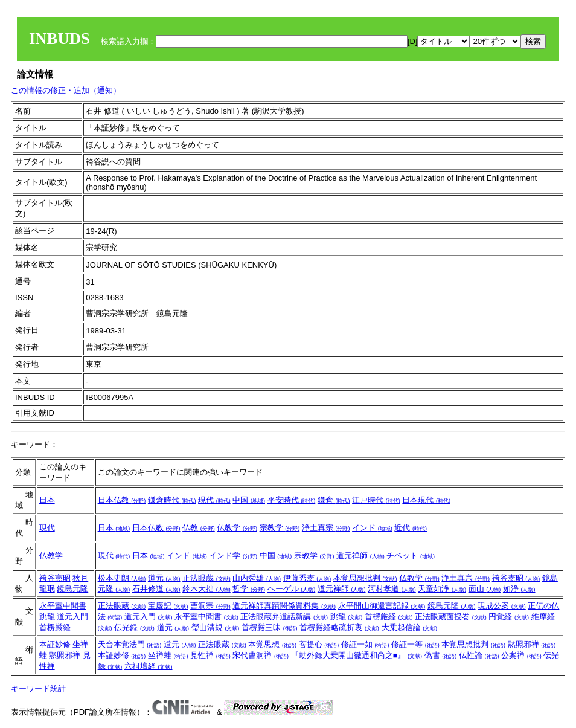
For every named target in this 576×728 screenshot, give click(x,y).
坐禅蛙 (168, 655)
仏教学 (237, 528)
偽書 (441, 655)
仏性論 (479, 655)
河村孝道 (392, 589)
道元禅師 (360, 556)
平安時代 (292, 500)
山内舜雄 (257, 578)
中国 (249, 500)
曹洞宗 (210, 606)
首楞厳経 (55, 627)
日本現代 (426, 500)
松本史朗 (122, 578)
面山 (485, 589)
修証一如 (365, 644)
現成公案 (502, 606)
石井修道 (156, 589)
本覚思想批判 (365, 578)
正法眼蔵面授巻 (451, 617)
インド (372, 528)
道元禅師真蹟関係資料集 (284, 606)
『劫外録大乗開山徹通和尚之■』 (357, 655)
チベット (411, 556)
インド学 (233, 556)
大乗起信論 (410, 627)
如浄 (519, 589)
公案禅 (521, 655)
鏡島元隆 (72, 589)
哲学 (249, 589)
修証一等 (415, 644)
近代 (411, 528)
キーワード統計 (38, 688)
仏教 (199, 528)
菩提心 (319, 644)
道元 (164, 578)
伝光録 (134, 627)
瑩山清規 (216, 627)
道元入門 (72, 617)
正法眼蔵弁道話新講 (284, 617)
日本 (47, 500)
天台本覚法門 (130, 644)
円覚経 (509, 617)
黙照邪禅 (65, 655)
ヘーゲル (292, 589)
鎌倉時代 (172, 500)
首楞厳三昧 (270, 627)
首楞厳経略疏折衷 (339, 627)
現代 (214, 500)
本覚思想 (272, 644)
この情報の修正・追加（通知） (66, 90)
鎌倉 (334, 500)
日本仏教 (122, 500)
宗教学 (280, 528)
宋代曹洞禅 (261, 655)
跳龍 (47, 617)
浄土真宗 (326, 528)
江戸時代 (376, 500)
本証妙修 (55, 644)
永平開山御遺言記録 (382, 606)
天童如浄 (442, 589)
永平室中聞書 (63, 606)
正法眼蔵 (206, 578)
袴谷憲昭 (55, 578)
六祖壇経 (149, 666)
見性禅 (210, 655)
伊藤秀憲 (307, 578)
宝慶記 (168, 606)
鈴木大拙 (206, 589)
